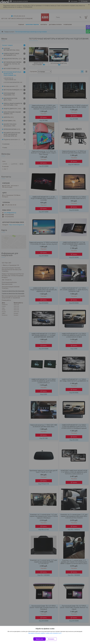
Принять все (39, 639)
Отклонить (53, 639)
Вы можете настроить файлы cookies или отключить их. (44, 635)
